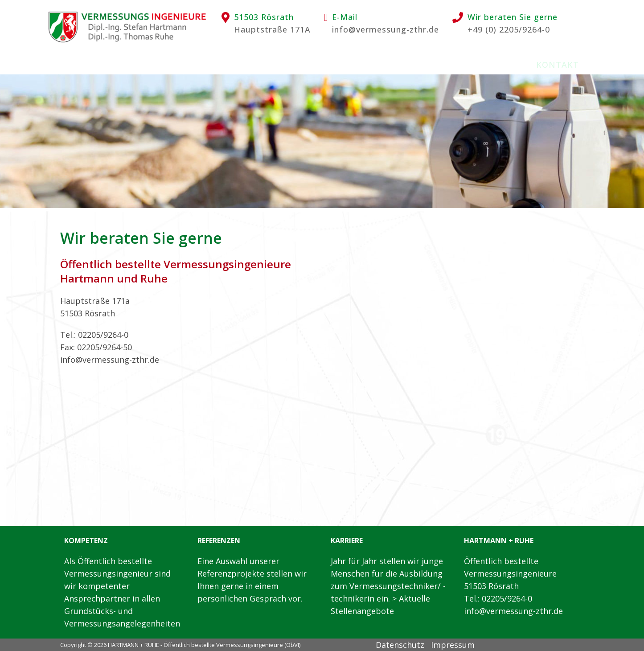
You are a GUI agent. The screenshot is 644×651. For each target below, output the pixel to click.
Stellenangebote (432, 65)
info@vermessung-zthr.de (386, 29)
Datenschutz (400, 645)
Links (505, 65)
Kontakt (558, 65)
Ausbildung (343, 65)
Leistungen (235, 65)
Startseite (82, 65)
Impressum (453, 645)
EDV (289, 65)
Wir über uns (157, 65)
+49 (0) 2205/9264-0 (509, 29)
